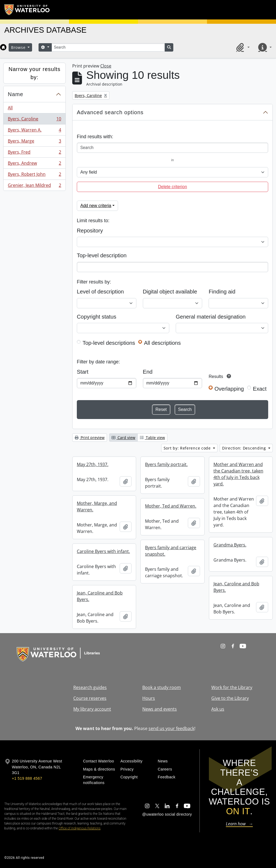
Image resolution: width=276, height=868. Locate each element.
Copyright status (96, 317)
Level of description (100, 292)
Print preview (90, 438)
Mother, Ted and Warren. (171, 506)
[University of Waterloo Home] (27, 10)
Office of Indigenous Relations (80, 828)
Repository (90, 231)
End (148, 372)
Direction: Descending (245, 448)
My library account (92, 709)
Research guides (90, 687)
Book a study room (162, 687)
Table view (152, 438)
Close (106, 66)
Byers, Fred (34, 153)
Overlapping (229, 389)
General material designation (211, 317)
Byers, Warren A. (34, 131)
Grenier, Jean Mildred (34, 186)
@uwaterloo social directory (167, 814)
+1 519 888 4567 (27, 778)
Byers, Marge (34, 142)
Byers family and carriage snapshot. (171, 551)
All (10, 108)
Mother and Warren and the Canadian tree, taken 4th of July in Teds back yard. (238, 474)
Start (83, 372)
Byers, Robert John (34, 175)
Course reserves (90, 698)
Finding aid (222, 292)
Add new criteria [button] (96, 206)
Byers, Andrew (34, 164)
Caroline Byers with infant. (103, 551)
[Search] (108, 47)
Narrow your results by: (34, 73)
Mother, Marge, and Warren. (97, 506)
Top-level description (102, 255)
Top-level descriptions (109, 343)
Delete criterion (172, 187)
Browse (19, 47)
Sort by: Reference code (188, 448)
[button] (242, 47)
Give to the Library (230, 698)
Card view (123, 438)
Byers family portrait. (166, 464)
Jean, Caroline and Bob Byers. (236, 587)
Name (15, 94)
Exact (260, 389)
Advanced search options (110, 112)
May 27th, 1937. (93, 464)
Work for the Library (232, 687)
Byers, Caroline (34, 120)
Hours (149, 698)
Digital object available (170, 292)
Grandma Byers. (230, 545)
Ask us (218, 709)
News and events (160, 709)
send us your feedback (171, 728)
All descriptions (162, 343)
